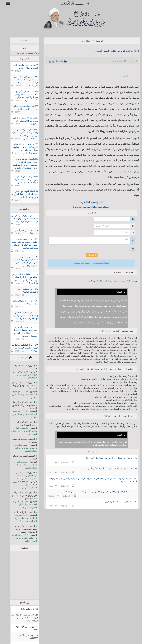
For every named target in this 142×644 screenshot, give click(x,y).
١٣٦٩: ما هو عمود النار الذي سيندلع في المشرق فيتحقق (21, 394)
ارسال (88, 255)
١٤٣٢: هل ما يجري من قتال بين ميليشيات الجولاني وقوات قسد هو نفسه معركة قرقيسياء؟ (21, 219)
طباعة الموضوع (52, 61)
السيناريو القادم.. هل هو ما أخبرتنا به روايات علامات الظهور (21, 448)
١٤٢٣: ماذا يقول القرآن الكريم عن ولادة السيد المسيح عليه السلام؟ (21, 348)
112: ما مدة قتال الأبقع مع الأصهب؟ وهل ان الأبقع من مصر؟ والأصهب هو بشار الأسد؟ (97, 492)
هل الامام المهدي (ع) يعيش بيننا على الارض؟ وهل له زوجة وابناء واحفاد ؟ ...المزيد (21, 194)
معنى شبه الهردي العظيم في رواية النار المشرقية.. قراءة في (21, 504)
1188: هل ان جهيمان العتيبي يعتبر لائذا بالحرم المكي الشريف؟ (107, 468)
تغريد (122, 76)
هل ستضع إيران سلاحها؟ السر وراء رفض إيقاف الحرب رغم (20, 431)
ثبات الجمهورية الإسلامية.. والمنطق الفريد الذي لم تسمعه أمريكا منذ (22, 518)
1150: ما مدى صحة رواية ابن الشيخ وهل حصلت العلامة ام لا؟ (108, 458)
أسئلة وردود (82, 41)
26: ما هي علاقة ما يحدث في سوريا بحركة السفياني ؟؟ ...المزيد (22, 121)
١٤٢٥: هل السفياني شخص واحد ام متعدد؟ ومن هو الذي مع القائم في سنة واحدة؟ (22, 315)
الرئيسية (95, 41)
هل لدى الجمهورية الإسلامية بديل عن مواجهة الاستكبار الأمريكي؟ (21, 485)
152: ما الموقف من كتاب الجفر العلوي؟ (112, 51)
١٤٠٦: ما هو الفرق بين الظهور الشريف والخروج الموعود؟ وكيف (21, 538)
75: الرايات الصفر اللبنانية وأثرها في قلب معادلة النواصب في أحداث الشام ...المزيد (21, 180)
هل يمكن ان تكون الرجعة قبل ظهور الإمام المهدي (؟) (21, 375)
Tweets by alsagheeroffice (24, 53)
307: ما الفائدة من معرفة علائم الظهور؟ (116, 502)
